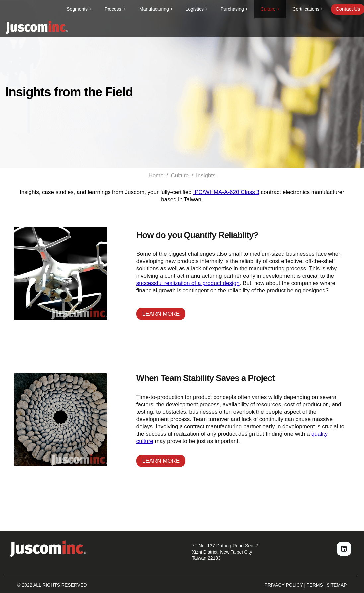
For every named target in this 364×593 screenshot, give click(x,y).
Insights (206, 176)
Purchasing (232, 9)
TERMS (315, 585)
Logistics (195, 9)
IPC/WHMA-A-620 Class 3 (226, 192)
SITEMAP (337, 585)
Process (113, 9)
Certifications (306, 9)
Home (156, 176)
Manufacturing (154, 9)
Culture (268, 9)
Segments (77, 9)
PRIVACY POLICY (284, 585)
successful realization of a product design (188, 283)
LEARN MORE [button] (161, 314)
